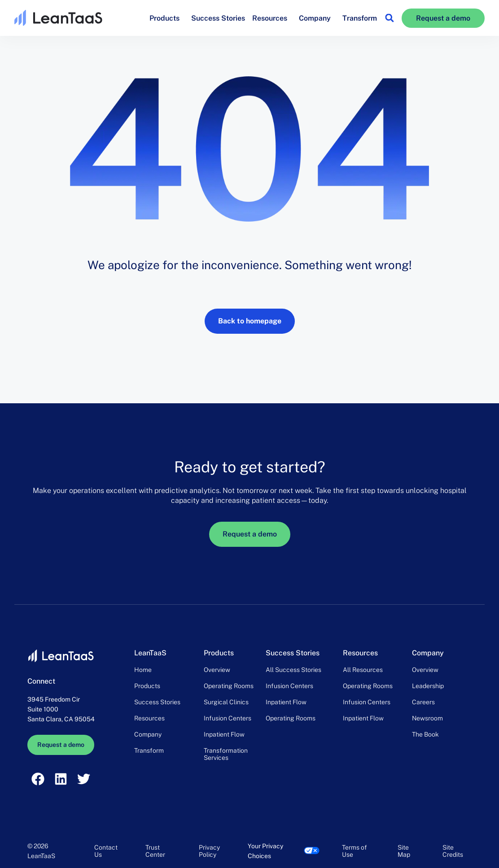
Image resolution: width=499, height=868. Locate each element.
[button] (389, 18)
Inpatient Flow (224, 734)
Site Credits (453, 851)
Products (167, 18)
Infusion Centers (228, 718)
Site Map (404, 851)
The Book (425, 734)
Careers (423, 702)
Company (317, 18)
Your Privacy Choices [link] (265, 851)
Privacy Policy (209, 851)
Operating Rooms (229, 686)
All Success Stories (293, 670)
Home (143, 670)
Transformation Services (226, 754)
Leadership (428, 686)
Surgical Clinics (226, 702)
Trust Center (155, 851)
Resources (272, 18)
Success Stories (218, 18)
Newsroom (427, 718)
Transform (360, 18)
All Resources (363, 670)
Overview (217, 670)
